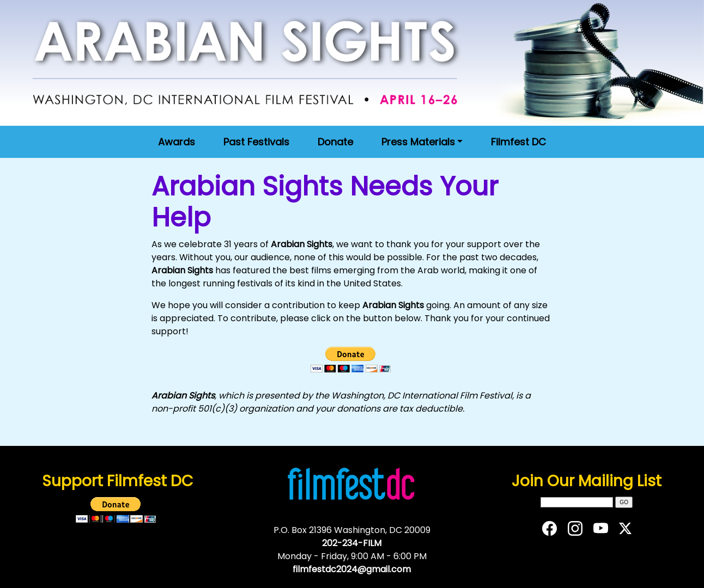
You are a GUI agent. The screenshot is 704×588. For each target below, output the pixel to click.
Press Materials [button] (418, 142)
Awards (177, 142)
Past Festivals (256, 142)
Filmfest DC (518, 142)
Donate (335, 142)
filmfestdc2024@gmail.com (352, 569)
